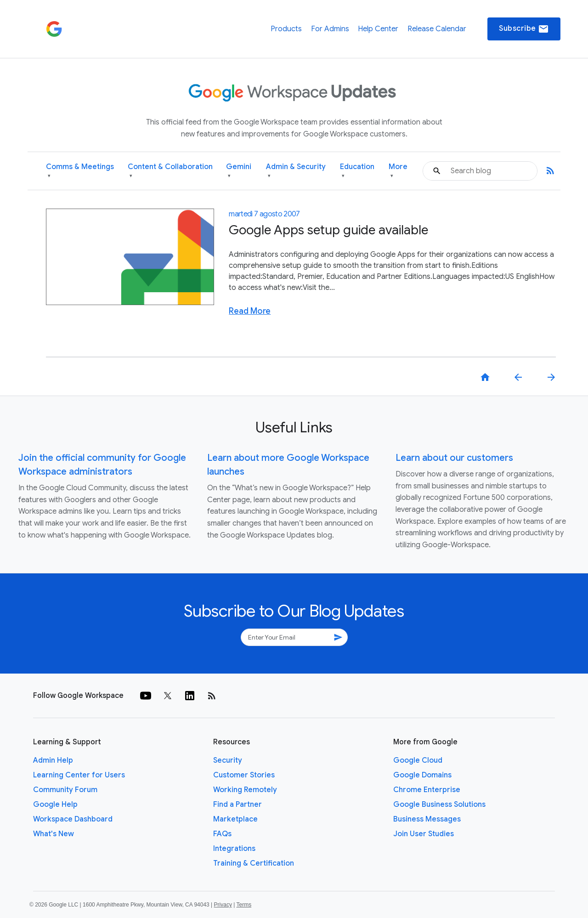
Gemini (239, 171)
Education (357, 171)
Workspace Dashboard (73, 819)
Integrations (234, 849)
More (398, 171)
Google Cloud (418, 760)
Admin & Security (296, 171)
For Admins (330, 29)
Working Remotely (245, 790)
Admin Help (53, 760)
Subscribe (524, 29)
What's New (54, 834)
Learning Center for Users (79, 775)
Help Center (378, 29)
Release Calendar (437, 29)
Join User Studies (424, 834)
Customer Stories (244, 775)
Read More (250, 311)
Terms (244, 905)
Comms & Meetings (80, 171)
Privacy (223, 905)
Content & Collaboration (170, 171)
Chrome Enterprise (427, 790)
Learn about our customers (454, 458)
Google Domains (422, 775)
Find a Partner (237, 805)
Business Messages (427, 819)
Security (228, 760)
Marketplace (235, 819)
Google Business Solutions (439, 805)
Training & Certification (254, 863)
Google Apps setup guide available (328, 230)
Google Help (55, 805)
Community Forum (65, 790)
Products (286, 29)
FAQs (222, 834)
